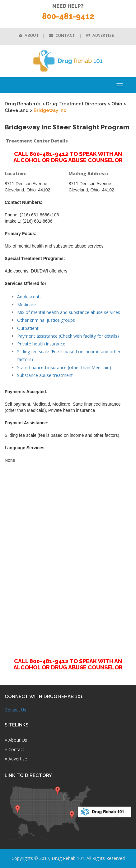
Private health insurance (41, 344)
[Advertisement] (68, 557)
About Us (16, 740)
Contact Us (15, 710)
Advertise (100, 35)
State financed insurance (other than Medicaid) (64, 367)
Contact (62, 35)
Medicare (26, 304)
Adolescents (29, 297)
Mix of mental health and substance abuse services (69, 312)
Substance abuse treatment (45, 375)
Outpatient (28, 328)
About (29, 35)
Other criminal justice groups (46, 320)
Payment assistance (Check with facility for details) (68, 336)
